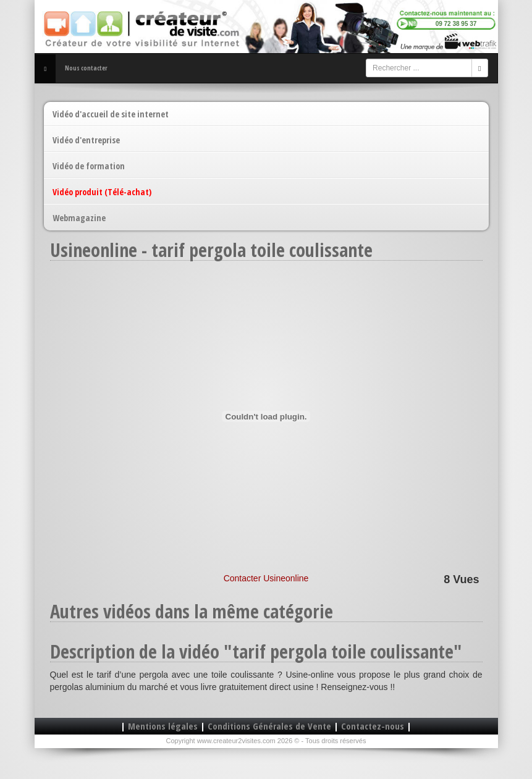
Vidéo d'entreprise (86, 140)
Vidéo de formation (89, 166)
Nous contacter (86, 68)
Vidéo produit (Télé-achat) (102, 192)
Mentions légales (163, 726)
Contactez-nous (373, 726)
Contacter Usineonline (266, 578)
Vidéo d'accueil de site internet (111, 114)
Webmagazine (79, 218)
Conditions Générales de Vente (269, 726)
